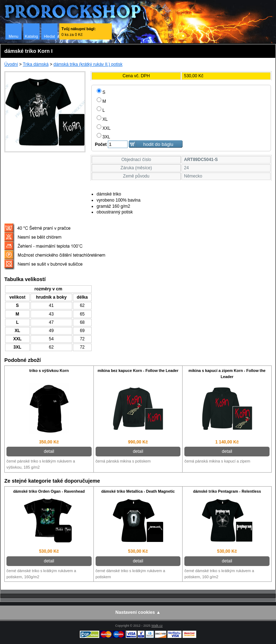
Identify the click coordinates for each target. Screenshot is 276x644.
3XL (103, 137)
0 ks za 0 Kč (79, 32)
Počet (101, 144)
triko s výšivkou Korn (49, 371)
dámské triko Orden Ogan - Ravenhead (49, 491)
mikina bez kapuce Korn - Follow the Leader (138, 371)
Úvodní (11, 64)
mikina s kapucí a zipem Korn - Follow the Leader (227, 374)
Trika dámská (36, 64)
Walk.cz (157, 626)
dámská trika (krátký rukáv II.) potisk (88, 64)
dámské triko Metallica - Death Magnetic (138, 491)
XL (102, 119)
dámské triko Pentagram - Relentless (227, 491)
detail (49, 451)
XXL (104, 128)
